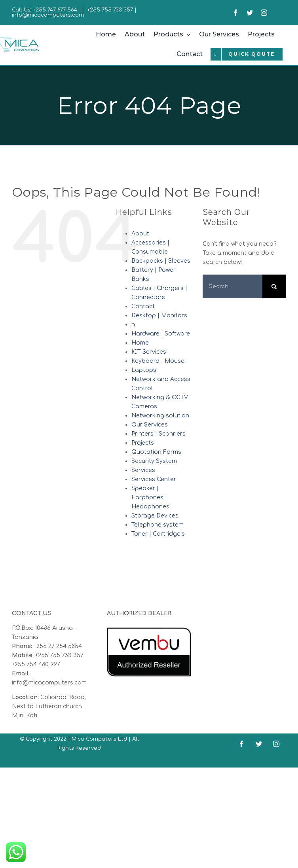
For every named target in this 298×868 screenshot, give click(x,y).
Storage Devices (155, 516)
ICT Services (149, 352)
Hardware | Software (161, 334)
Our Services (150, 425)
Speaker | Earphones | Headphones (150, 497)
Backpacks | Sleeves (161, 261)
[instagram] (264, 13)
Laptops (144, 370)
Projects (143, 443)
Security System (154, 461)
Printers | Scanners (158, 434)
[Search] (274, 286)
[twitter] (250, 13)
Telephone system (158, 525)
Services (143, 470)
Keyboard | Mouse (158, 361)
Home (140, 343)
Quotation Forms (156, 452)
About (140, 234)
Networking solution (160, 416)
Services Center (154, 479)
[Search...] (233, 286)
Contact (143, 306)
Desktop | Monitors (159, 316)
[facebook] (235, 13)
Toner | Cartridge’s (158, 534)
